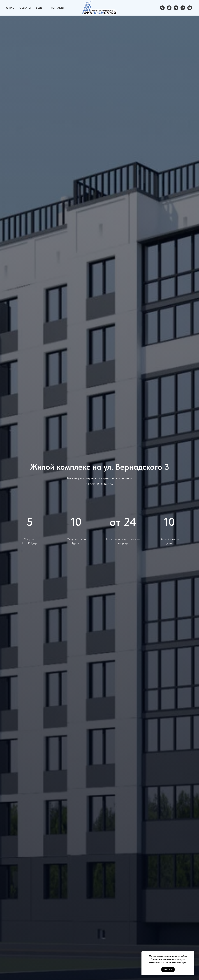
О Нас (10, 8)
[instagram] (190, 8)
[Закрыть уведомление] (192, 954)
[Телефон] (162, 8)
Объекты (25, 8)
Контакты (57, 8)
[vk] (183, 8)
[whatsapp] (169, 8)
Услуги (41, 8)
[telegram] (176, 8)
